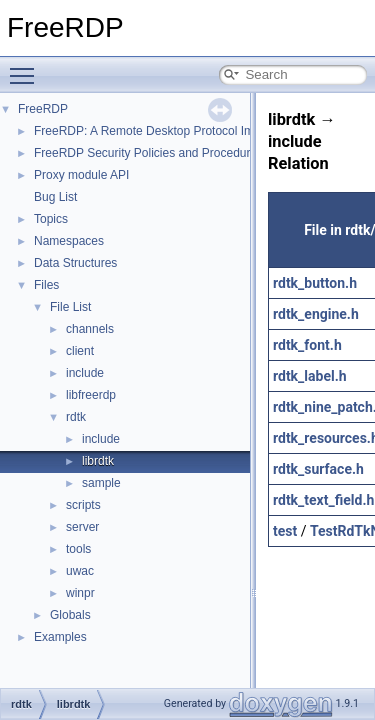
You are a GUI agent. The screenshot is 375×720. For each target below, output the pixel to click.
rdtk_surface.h (318, 469)
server (82, 527)
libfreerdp (91, 395)
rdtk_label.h (310, 376)
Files (46, 285)
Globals (70, 615)
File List (70, 307)
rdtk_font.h (307, 345)
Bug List (55, 197)
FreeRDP (43, 109)
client (80, 351)
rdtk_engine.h (316, 314)
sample (101, 483)
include (85, 373)
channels (90, 329)
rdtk (76, 417)
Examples (60, 637)
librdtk (98, 461)
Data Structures (75, 263)
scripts (83, 505)
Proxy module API (81, 175)
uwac (80, 571)
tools (78, 549)
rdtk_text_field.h (323, 500)
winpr (80, 593)
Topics (51, 219)
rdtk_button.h (315, 283)
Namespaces (69, 241)
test (285, 531)
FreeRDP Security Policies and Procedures (148, 153)
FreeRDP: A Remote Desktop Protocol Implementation (178, 131)
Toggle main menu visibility (27, 67)
